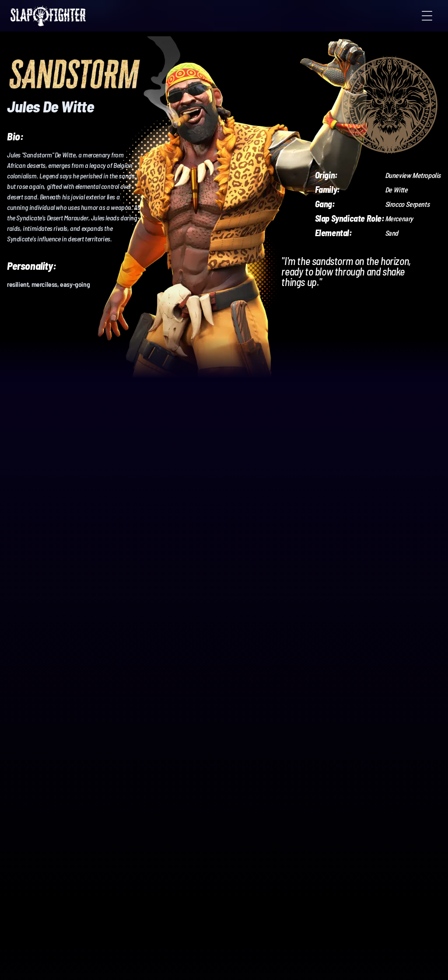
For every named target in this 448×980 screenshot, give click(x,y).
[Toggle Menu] (427, 16)
